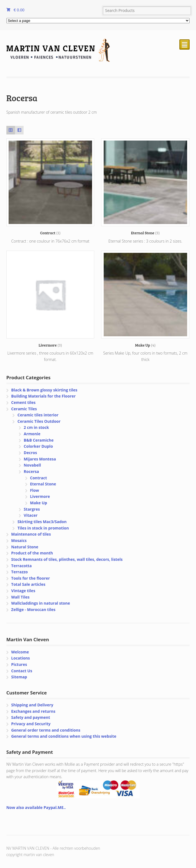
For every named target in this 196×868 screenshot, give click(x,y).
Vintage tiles (23, 591)
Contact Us (22, 671)
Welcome (20, 652)
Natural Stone (25, 547)
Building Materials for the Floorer (43, 396)
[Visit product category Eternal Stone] (145, 187)
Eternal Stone (43, 484)
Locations (20, 658)
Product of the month (32, 553)
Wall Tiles (20, 597)
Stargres (32, 509)
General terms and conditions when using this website (64, 736)
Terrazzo (19, 572)
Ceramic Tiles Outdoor (39, 421)
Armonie (32, 434)
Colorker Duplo (38, 446)
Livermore (40, 496)
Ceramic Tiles (24, 409)
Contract (38, 478)
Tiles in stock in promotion (43, 528)
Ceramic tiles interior (38, 415)
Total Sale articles (28, 584)
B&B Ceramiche (39, 440)
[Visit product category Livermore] (50, 299)
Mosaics (19, 540)
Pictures (19, 664)
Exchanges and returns (33, 711)
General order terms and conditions (46, 730)
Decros (30, 453)
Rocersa (31, 471)
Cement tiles (23, 402)
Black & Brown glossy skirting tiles (44, 390)
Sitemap (19, 677)
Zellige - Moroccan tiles (33, 609)
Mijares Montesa (40, 459)
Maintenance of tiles (31, 534)
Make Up (39, 503)
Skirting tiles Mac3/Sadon (42, 522)
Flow (35, 490)
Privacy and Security (31, 724)
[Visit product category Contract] (50, 187)
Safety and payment (30, 717)
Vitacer (31, 515)
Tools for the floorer (30, 578)
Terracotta (21, 566)
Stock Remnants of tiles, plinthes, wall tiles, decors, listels (67, 559)
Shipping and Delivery (32, 705)
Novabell (32, 465)
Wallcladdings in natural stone (40, 603)
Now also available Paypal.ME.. (36, 807)
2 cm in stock (36, 427)
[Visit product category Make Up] (145, 299)
